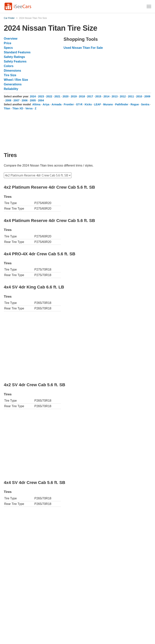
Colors (9, 66)
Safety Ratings (14, 57)
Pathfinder (122, 104)
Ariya (46, 104)
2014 (106, 96)
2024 (33, 96)
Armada (57, 104)
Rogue (135, 104)
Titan (7, 108)
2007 (16, 100)
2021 (57, 96)
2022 (49, 96)
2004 (41, 100)
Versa (29, 108)
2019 (74, 96)
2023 (41, 96)
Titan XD (18, 108)
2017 (90, 96)
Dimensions (12, 71)
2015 (98, 96)
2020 (66, 96)
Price (8, 43)
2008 (8, 100)
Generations (13, 84)
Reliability (11, 89)
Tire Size (10, 75)
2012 (123, 96)
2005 (33, 100)
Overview (11, 39)
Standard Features (17, 52)
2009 (147, 96)
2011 (131, 96)
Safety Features (15, 61)
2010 (139, 96)
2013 (115, 96)
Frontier (69, 104)
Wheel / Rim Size (16, 80)
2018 (82, 96)
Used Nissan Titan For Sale (83, 48)
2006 (25, 100)
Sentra (145, 104)
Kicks (88, 104)
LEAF (98, 104)
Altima (36, 104)
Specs (8, 48)
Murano (108, 104)
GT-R (79, 104)
